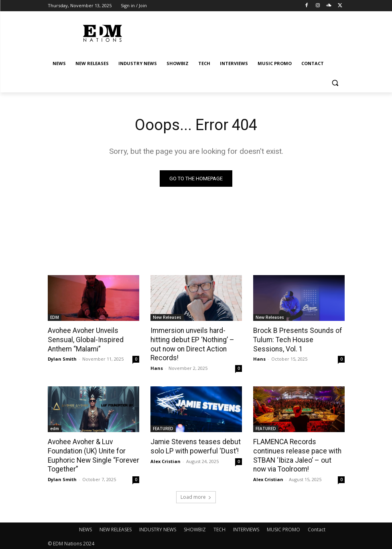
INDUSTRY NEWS (158, 528)
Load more (196, 495)
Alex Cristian (166, 460)
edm (55, 428)
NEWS (85, 528)
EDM (55, 317)
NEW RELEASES (116, 528)
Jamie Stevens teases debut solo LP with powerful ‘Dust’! (193, 445)
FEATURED (163, 428)
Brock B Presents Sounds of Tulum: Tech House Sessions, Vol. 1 (297, 339)
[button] (335, 83)
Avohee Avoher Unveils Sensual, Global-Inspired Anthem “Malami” (84, 339)
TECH (219, 528)
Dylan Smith (62, 358)
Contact (317, 528)
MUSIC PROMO (283, 528)
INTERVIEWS (246, 528)
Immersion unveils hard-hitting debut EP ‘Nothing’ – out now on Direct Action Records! (191, 344)
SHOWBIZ (195, 528)
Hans (157, 367)
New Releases (167, 317)
